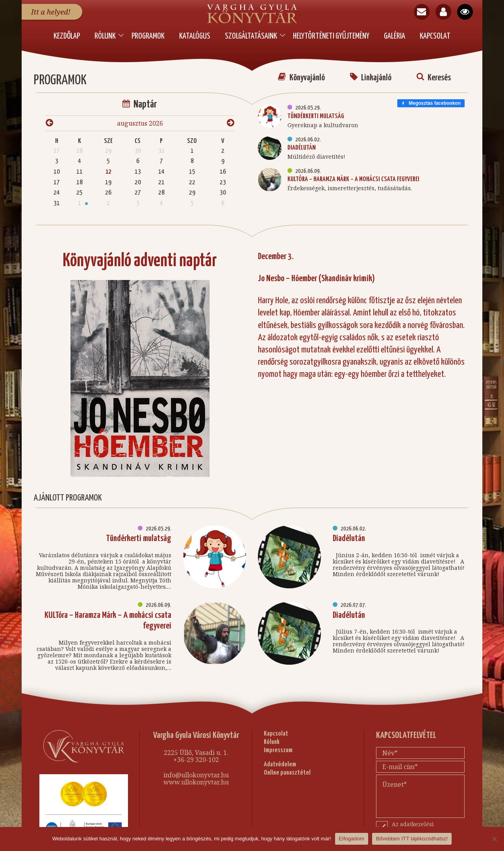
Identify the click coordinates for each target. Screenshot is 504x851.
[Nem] (494, 839)
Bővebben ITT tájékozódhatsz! (412, 839)
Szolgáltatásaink (251, 36)
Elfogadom (352, 839)
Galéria (395, 36)
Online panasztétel (287, 769)
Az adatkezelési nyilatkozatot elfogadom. (425, 824)
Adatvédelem (280, 761)
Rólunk (105, 36)
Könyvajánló (301, 74)
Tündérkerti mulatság (316, 113)
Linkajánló (371, 74)
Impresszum (278, 747)
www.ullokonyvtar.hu (196, 779)
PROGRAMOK (148, 36)
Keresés (434, 74)
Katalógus (195, 36)
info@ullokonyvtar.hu (196, 771)
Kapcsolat (435, 36)
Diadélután (302, 144)
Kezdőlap (67, 36)
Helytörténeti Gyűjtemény (331, 36)
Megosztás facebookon (431, 100)
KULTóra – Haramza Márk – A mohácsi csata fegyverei (353, 176)
